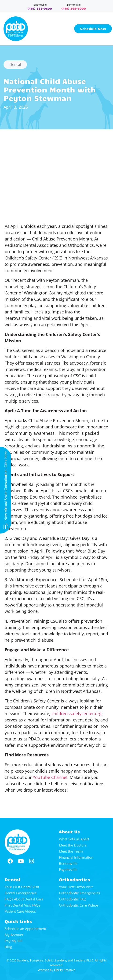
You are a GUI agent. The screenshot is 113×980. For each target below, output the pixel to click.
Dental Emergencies (21, 893)
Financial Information (76, 857)
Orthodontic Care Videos (79, 905)
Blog (8, 947)
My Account (14, 935)
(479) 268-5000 (74, 8)
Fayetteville (40, 5)
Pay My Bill (14, 941)
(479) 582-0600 (40, 8)
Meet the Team (71, 851)
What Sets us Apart (74, 839)
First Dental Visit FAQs (22, 905)
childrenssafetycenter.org (77, 713)
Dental (15, 65)
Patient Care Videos (20, 911)
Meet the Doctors (73, 845)
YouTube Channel (50, 777)
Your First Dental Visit (22, 887)
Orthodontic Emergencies (79, 893)
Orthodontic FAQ (73, 899)
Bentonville (74, 5)
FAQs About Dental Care (24, 899)
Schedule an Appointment (25, 929)
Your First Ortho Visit (76, 887)
